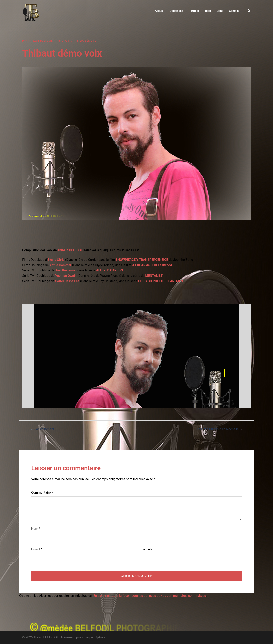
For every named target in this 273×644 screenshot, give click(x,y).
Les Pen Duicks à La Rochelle (218, 429)
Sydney (100, 637)
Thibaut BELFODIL (40, 41)
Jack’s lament (44, 429)
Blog (208, 11)
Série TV (91, 41)
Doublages (176, 11)
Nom (36, 529)
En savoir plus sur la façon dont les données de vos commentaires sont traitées (150, 596)
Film (80, 41)
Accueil (159, 11)
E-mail (37, 549)
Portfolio (194, 11)
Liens (220, 11)
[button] (249, 11)
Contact (234, 11)
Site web (146, 549)
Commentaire (42, 492)
